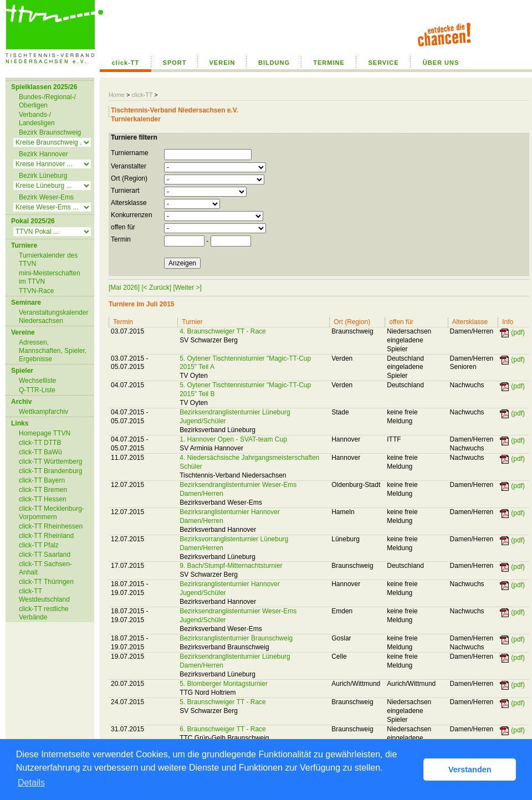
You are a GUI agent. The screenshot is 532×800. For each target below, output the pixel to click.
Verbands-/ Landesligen (37, 119)
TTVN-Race (36, 291)
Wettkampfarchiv (44, 412)
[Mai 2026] (124, 288)
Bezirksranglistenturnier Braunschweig (236, 638)
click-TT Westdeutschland (44, 595)
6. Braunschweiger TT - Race (223, 729)
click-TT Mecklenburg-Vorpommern (52, 513)
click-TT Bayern (42, 480)
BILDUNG (274, 63)
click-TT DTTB (40, 443)
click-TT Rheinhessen (51, 526)
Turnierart (125, 191)
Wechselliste (37, 381)
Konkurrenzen (132, 215)
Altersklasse (129, 203)
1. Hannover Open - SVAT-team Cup (233, 439)
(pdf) (518, 332)
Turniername (130, 153)
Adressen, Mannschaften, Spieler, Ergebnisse (53, 351)
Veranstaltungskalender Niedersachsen (53, 317)
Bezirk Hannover (44, 154)
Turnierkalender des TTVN (48, 260)
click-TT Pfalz (39, 545)
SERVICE (383, 63)
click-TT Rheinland (46, 536)
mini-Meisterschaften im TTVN (50, 277)
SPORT (175, 63)
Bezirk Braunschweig (50, 132)
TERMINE (329, 63)
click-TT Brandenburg (51, 471)
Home (117, 95)
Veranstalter (129, 166)
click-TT (126, 63)
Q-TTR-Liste (37, 390)
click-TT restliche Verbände (44, 613)
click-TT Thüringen (46, 582)
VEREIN (222, 63)
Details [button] (31, 783)
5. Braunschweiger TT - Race (223, 702)
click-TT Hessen (43, 499)
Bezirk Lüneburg (43, 176)
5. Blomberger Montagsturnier (224, 684)
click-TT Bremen (43, 490)
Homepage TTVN (45, 433)
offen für (123, 227)
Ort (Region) (129, 178)
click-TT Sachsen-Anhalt (45, 568)
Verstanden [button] (470, 770)
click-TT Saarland (45, 555)
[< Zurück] (156, 288)
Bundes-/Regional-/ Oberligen (47, 101)
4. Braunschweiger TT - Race (223, 331)
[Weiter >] (187, 288)
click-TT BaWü (40, 452)
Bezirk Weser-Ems (46, 197)
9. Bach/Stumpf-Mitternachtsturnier (231, 566)
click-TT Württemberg (50, 461)
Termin (121, 239)
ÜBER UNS (441, 63)
